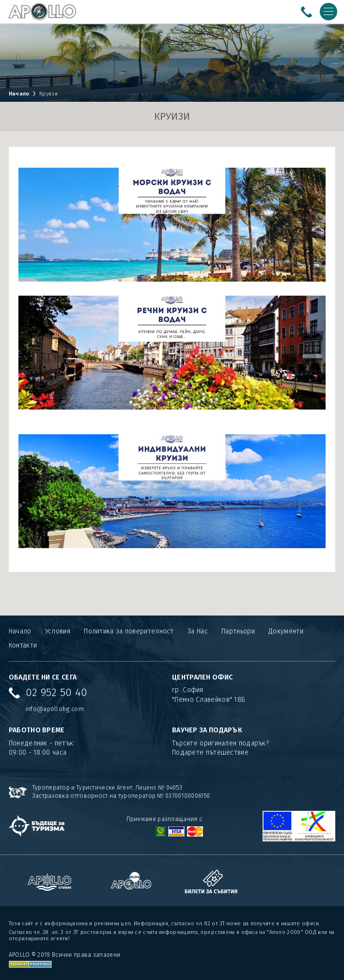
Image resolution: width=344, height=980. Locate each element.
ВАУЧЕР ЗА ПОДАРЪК (207, 730)
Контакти (23, 645)
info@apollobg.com (55, 709)
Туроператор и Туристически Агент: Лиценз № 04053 (107, 788)
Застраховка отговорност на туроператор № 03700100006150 (121, 796)
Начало (19, 94)
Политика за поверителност (129, 631)
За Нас (198, 631)
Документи (286, 631)
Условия (58, 631)
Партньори (238, 631)
